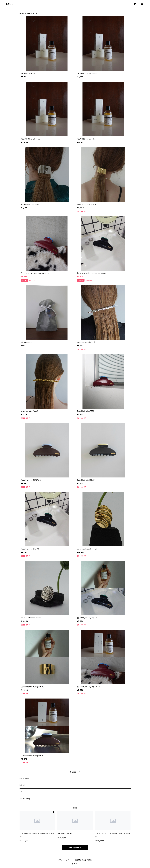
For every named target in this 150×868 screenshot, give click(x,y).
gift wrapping (25, 799)
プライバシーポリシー (65, 860)
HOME (22, 13)
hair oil (22, 785)
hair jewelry (24, 778)
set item (23, 792)
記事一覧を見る (75, 848)
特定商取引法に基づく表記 (83, 860)
